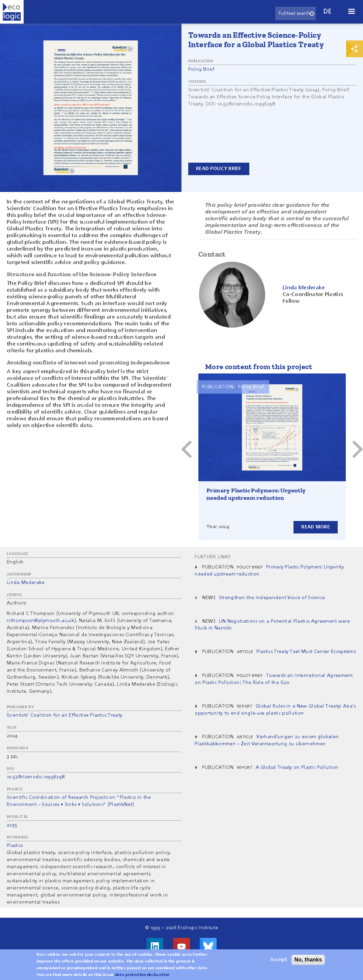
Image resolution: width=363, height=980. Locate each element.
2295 (12, 825)
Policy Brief (201, 69)
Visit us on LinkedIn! (155, 946)
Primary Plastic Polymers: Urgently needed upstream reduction (256, 494)
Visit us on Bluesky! (208, 946)
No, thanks (308, 960)
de (328, 12)
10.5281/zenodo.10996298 (36, 777)
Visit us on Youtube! (181, 946)
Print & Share (355, 49)
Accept (278, 960)
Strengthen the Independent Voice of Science (272, 598)
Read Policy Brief (219, 169)
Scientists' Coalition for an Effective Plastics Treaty (64, 715)
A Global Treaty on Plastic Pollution (297, 767)
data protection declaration (142, 975)
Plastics (15, 846)
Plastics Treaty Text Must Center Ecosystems (306, 652)
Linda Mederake (26, 583)
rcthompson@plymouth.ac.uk (40, 621)
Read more (316, 527)
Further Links (213, 557)
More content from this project (259, 367)
